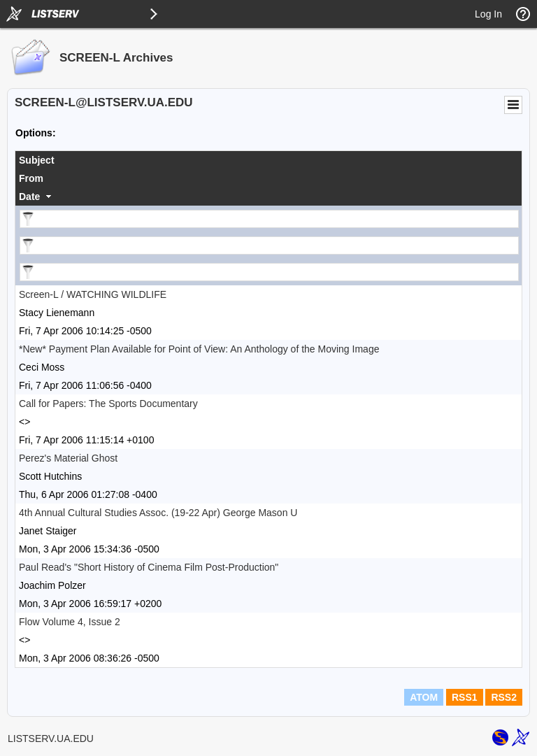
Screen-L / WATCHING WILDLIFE (93, 294)
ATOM (424, 697)
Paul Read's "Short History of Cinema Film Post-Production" (149, 567)
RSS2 (504, 697)
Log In (488, 14)
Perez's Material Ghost (68, 458)
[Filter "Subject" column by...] (269, 219)
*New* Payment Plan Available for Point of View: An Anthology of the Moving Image (199, 349)
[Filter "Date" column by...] (269, 272)
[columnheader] (268, 160)
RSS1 (465, 697)
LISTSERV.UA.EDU (51, 739)
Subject (37, 160)
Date (29, 197)
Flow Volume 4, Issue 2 (70, 622)
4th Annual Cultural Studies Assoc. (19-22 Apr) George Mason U (158, 513)
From (31, 178)
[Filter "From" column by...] (269, 245)
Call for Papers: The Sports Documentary (108, 404)
